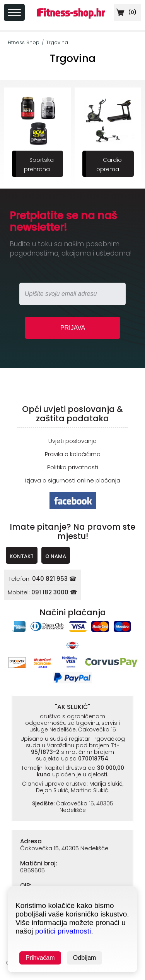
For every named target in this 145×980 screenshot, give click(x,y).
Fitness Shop (24, 42)
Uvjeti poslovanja (72, 441)
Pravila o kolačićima (73, 454)
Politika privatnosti (73, 467)
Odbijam (85, 958)
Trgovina (57, 42)
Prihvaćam (40, 958)
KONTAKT (22, 556)
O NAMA (56, 556)
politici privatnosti (63, 931)
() (125, 12)
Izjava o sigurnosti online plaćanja (73, 480)
